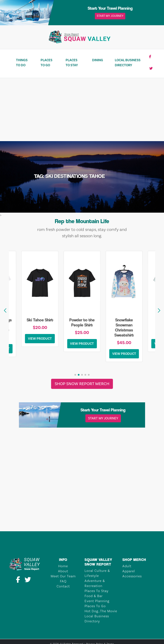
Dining (98, 60)
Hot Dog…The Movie (101, 611)
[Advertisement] (82, 110)
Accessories (132, 576)
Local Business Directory (128, 63)
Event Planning (97, 601)
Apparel (129, 571)
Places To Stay (72, 63)
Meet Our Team (63, 576)
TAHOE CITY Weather (82, 515)
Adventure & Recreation (95, 583)
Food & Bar (94, 596)
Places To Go (46, 63)
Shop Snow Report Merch (82, 384)
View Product (40, 339)
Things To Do (22, 63)
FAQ (63, 581)
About (63, 571)
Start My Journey (110, 16)
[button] (159, 311)
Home (63, 566)
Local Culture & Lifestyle (97, 573)
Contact (63, 586)
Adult (127, 566)
